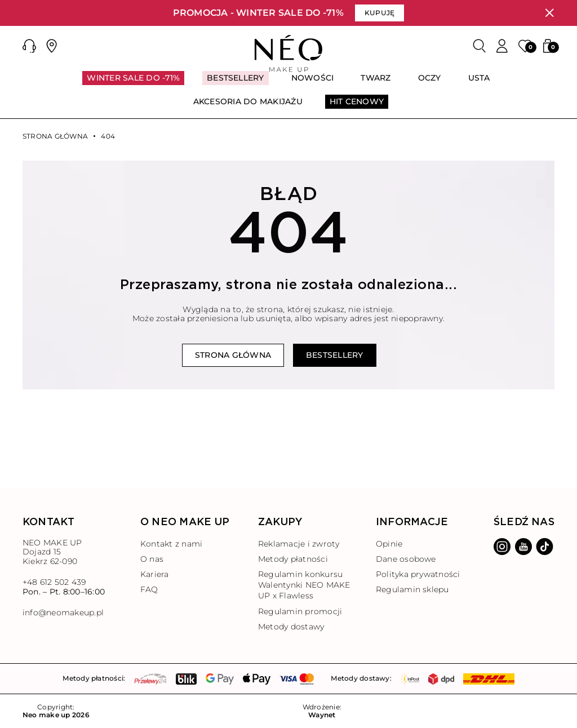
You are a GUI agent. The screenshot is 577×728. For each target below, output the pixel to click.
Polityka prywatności (418, 574)
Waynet (322, 715)
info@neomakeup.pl (63, 613)
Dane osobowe (406, 559)
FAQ (149, 589)
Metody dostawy (291, 627)
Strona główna (55, 136)
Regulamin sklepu (412, 589)
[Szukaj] (480, 46)
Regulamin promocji (300, 611)
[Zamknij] (549, 13)
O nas (152, 559)
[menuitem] (133, 83)
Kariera (155, 574)
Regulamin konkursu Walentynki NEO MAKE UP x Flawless (304, 585)
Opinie (389, 544)
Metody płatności (293, 559)
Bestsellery (335, 355)
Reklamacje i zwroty (299, 544)
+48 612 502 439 (54, 582)
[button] (29, 46)
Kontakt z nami (171, 544)
